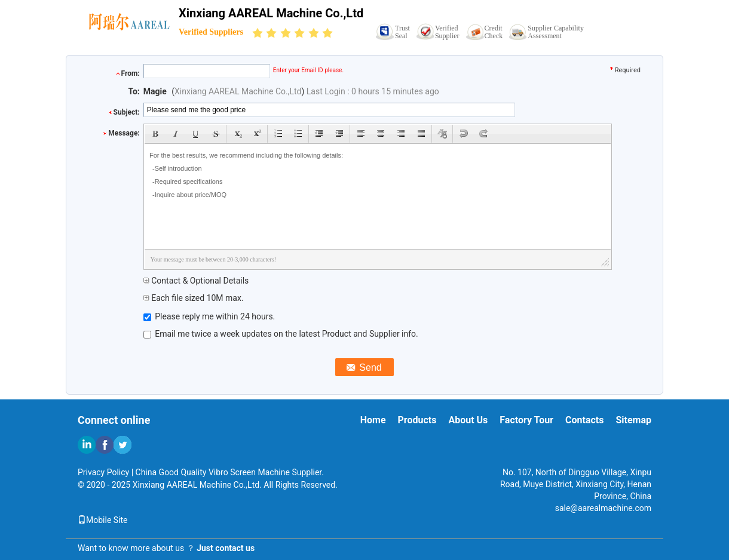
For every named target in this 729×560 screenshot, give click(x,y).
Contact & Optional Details (196, 281)
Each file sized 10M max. (194, 298)
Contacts (584, 420)
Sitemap (633, 420)
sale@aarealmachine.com (603, 508)
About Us (468, 420)
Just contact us (226, 548)
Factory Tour (526, 420)
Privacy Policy (103, 472)
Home (373, 420)
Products (417, 420)
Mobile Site (103, 520)
